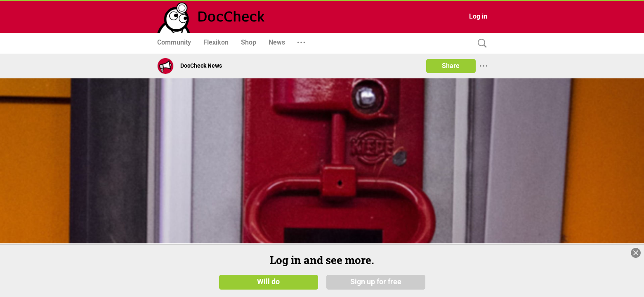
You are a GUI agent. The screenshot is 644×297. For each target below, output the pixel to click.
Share (451, 66)
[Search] (480, 44)
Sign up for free (376, 281)
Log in (478, 16)
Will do (268, 281)
